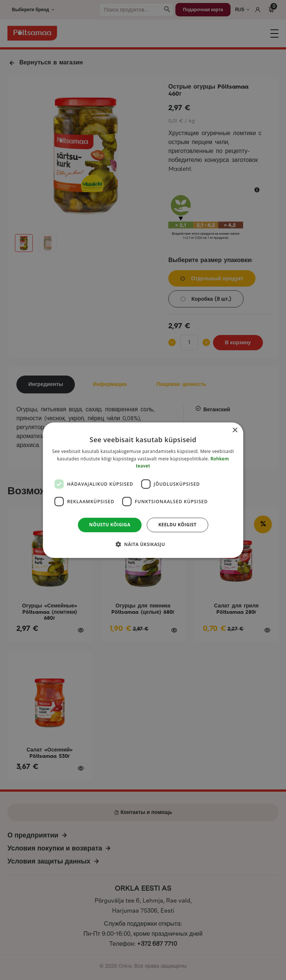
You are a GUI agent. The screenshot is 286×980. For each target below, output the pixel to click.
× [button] (235, 430)
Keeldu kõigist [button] (177, 525)
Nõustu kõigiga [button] (110, 525)
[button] (143, 544)
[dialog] (143, 490)
